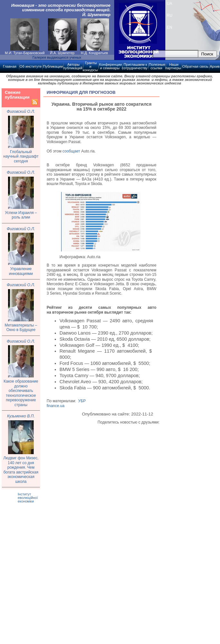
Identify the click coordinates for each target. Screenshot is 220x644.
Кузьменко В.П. (21, 416)
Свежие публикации (17, 95)
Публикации (53, 66)
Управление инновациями (21, 271)
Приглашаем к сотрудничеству (135, 66)
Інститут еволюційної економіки (28, 498)
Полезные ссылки (157, 66)
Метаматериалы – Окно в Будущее (21, 328)
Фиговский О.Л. (21, 112)
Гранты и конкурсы (90, 66)
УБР (82, 401)
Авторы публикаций (73, 66)
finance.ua (55, 406)
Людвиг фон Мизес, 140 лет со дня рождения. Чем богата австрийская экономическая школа (21, 470)
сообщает (71, 151)
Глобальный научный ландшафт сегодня (21, 156)
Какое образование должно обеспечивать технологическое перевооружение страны (21, 393)
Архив (215, 66)
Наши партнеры (173, 66)
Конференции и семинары (110, 66)
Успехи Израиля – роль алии (21, 215)
